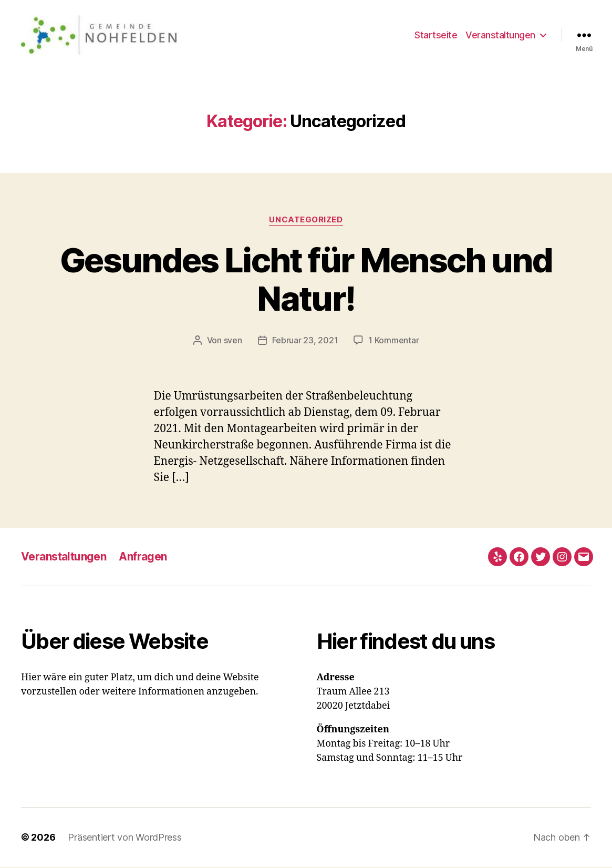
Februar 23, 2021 (305, 341)
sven (233, 341)
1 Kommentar (393, 341)
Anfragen (143, 558)
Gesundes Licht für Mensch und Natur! (306, 280)
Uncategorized (306, 220)
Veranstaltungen (500, 35)
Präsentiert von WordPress (125, 838)
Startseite (436, 35)
